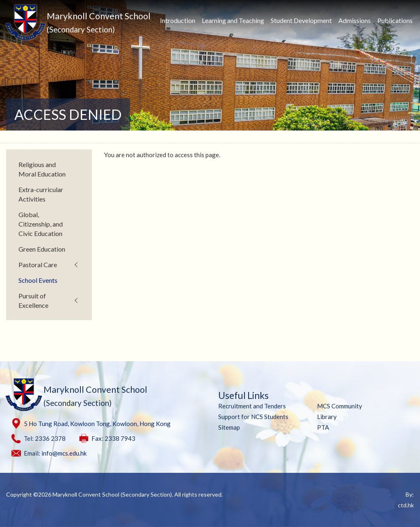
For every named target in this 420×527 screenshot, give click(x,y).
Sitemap (229, 427)
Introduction (178, 20)
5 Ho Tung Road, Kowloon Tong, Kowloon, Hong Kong (97, 424)
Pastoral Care (38, 265)
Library (327, 417)
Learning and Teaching (233, 20)
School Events (38, 280)
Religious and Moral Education (42, 169)
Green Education (42, 249)
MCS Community (340, 406)
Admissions (355, 20)
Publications (395, 20)
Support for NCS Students (253, 417)
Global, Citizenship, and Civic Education (41, 224)
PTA (323, 427)
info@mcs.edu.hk (64, 453)
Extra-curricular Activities (41, 194)
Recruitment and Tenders (252, 406)
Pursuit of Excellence (33, 300)
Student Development (301, 20)
